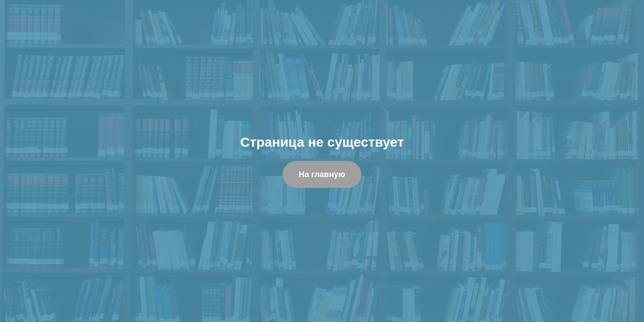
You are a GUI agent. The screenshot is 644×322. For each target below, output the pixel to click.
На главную (322, 174)
